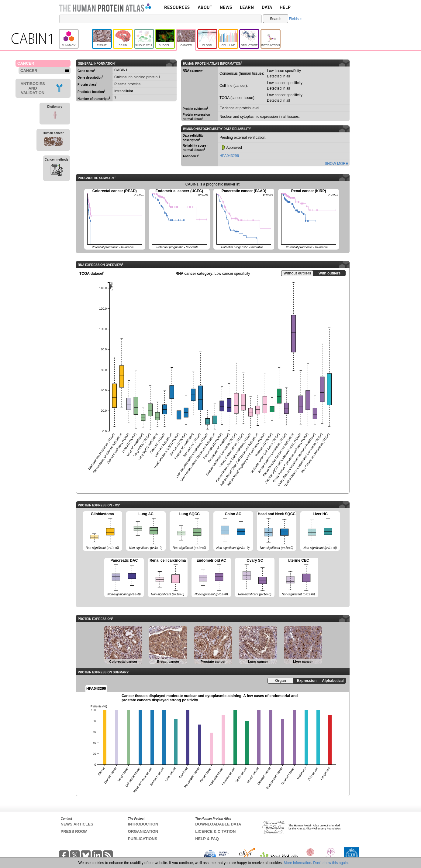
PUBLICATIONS (143, 839)
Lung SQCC (189, 531)
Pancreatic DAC (124, 578)
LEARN (247, 7)
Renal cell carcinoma (168, 578)
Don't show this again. (331, 863)
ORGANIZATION (143, 831)
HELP (285, 7)
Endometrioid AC (211, 578)
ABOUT (205, 7)
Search (276, 19)
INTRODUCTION (143, 824)
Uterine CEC (298, 578)
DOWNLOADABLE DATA (218, 824)
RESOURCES (177, 7)
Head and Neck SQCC (277, 531)
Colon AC (233, 531)
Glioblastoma (102, 531)
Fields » (295, 19)
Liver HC (320, 531)
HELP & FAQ (207, 839)
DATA (267, 7)
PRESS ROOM (74, 831)
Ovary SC (255, 578)
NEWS (226, 7)
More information (298, 863)
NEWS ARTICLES (77, 824)
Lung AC (146, 531)
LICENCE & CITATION (215, 831)
